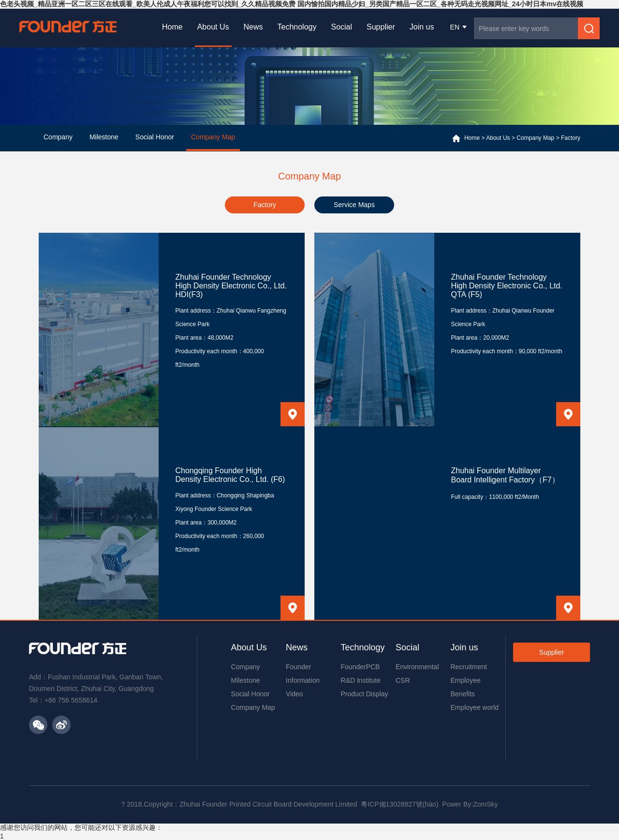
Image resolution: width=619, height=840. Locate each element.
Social (341, 27)
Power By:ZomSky (470, 804)
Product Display (365, 694)
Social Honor (251, 694)
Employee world (474, 707)
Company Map (535, 138)
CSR (403, 680)
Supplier (381, 27)
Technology (297, 27)
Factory (571, 138)
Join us (422, 27)
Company (246, 667)
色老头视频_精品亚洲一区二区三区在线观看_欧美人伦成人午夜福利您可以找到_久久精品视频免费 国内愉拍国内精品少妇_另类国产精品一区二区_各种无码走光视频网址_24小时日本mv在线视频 (292, 4)
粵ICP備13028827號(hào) (399, 804)
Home (172, 27)
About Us (213, 27)
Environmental (417, 667)
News (253, 27)
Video (295, 694)
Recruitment (468, 667)
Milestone (246, 680)
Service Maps (354, 205)
